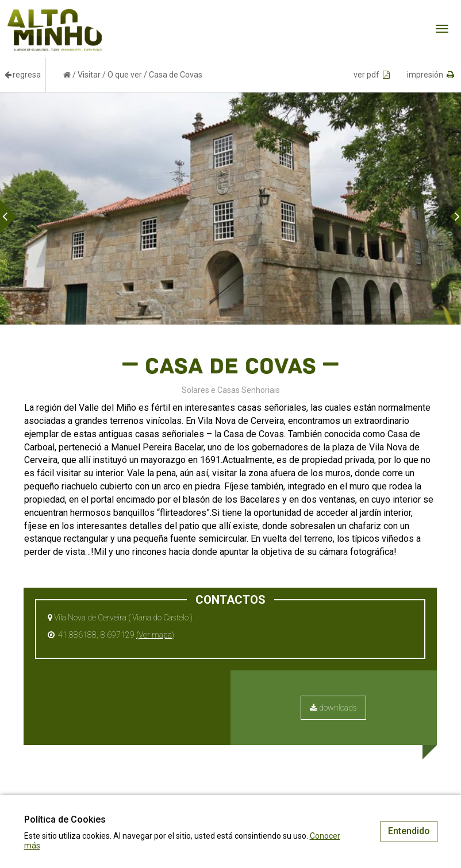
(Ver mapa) (155, 635)
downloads (333, 708)
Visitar (89, 75)
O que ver (125, 75)
